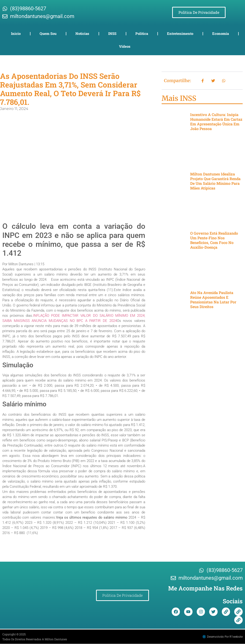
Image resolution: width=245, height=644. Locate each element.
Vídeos (125, 46)
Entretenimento (180, 33)
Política (142, 33)
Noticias (82, 33)
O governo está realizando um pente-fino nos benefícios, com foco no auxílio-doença (214, 240)
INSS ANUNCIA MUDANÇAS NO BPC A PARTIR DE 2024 (69, 321)
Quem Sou (48, 33)
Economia (221, 33)
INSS (112, 33)
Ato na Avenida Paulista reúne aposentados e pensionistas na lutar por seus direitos (213, 300)
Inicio (16, 33)
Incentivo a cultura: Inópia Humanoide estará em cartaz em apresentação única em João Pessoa (216, 122)
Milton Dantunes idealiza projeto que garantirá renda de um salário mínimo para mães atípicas (215, 181)
